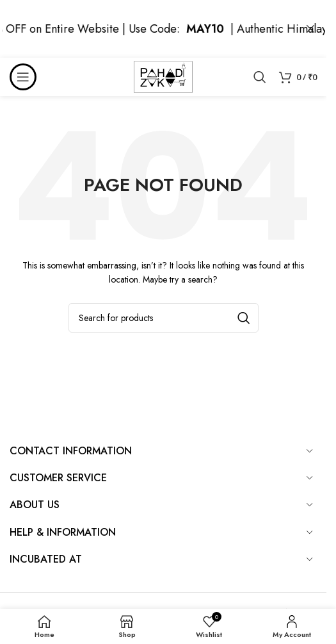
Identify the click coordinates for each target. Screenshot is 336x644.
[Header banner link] (163, 29)
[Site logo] (163, 76)
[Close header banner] (310, 29)
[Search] (260, 77)
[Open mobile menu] (23, 77)
